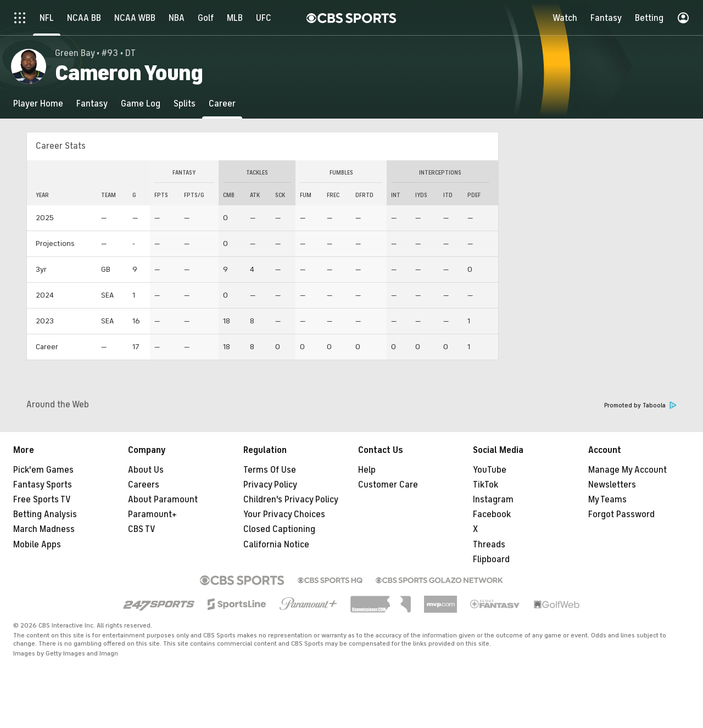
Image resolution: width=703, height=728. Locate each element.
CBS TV (142, 529)
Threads (489, 545)
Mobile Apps (37, 545)
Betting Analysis (45, 514)
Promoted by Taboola (640, 405)
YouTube (490, 470)
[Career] (222, 103)
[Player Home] (38, 103)
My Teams (607, 500)
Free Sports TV (42, 500)
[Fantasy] (92, 103)
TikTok (486, 485)
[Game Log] (141, 103)
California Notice (276, 545)
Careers (144, 485)
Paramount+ (152, 514)
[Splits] (185, 103)
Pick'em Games (43, 470)
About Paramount (163, 500)
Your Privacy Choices (284, 514)
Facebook (492, 514)
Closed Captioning (279, 529)
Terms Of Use (270, 470)
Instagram (493, 500)
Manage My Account (627, 470)
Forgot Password (621, 514)
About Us (146, 470)
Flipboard (491, 559)
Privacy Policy (270, 485)
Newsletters (612, 485)
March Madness (44, 529)
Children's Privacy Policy (291, 500)
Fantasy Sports (43, 485)
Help (367, 470)
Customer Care (388, 485)
